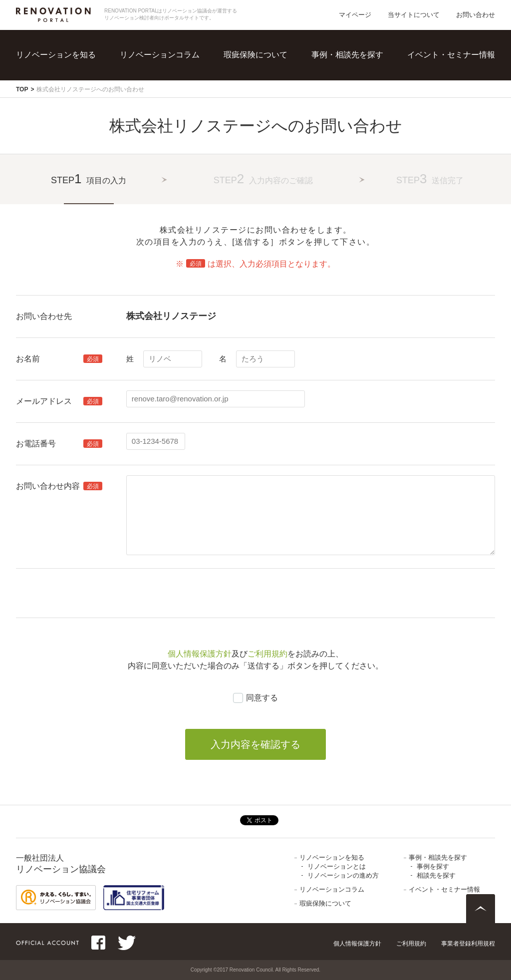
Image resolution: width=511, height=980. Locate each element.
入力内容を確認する (255, 744)
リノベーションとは (337, 866)
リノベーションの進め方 (343, 875)
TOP (22, 89)
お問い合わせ (476, 15)
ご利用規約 (267, 654)
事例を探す (433, 866)
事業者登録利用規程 (468, 944)
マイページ (355, 15)
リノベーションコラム (160, 55)
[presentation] (202, 593)
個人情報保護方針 (200, 654)
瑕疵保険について (255, 55)
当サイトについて (414, 15)
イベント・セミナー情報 (451, 55)
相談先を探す (436, 875)
